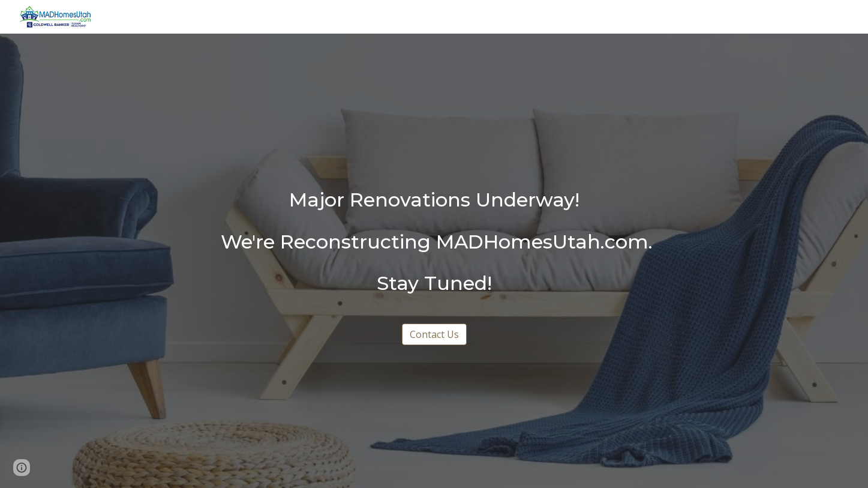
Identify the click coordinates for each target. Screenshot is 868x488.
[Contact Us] (434, 334)
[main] (434, 242)
